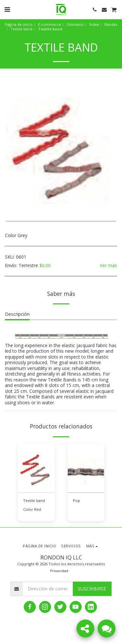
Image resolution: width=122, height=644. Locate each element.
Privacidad (59, 571)
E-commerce (50, 24)
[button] (7, 9)
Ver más (108, 266)
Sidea (94, 24)
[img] (36, 468)
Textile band (21, 29)
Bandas (111, 24)
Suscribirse (92, 589)
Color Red (32, 509)
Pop (76, 500)
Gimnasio (75, 24)
